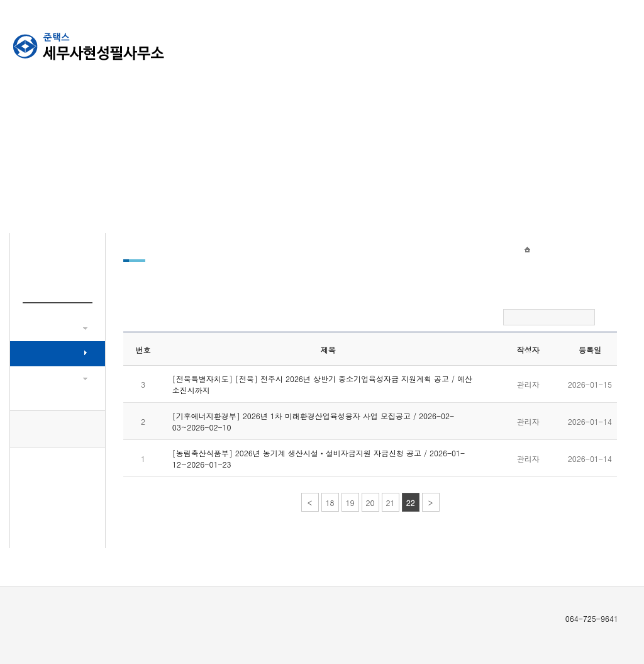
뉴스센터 (414, 44)
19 (350, 503)
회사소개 (348, 44)
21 (391, 503)
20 (370, 503)
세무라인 (613, 44)
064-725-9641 (58, 429)
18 (330, 503)
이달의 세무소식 (53, 379)
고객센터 (480, 44)
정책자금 (41, 353)
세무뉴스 (41, 328)
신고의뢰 (547, 44)
